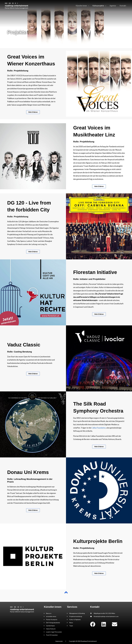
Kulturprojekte (98, 6)
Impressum (59, 641)
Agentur (113, 6)
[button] (33, 292)
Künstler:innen (81, 6)
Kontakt (123, 6)
